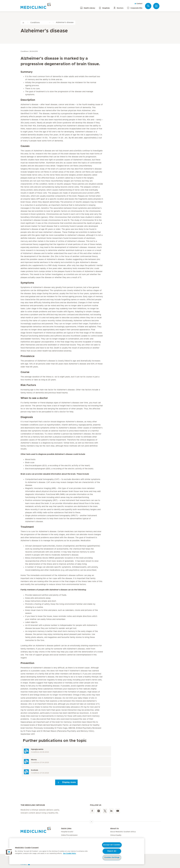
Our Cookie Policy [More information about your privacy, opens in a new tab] (70, 853)
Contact (138, 4)
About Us (114, 829)
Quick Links (66, 829)
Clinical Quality (116, 835)
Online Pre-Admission (69, 835)
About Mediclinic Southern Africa (123, 832)
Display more (66, 782)
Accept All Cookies (112, 845)
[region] (77, 851)
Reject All (112, 851)
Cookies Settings (112, 857)
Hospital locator (67, 832)
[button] (9, 852)
